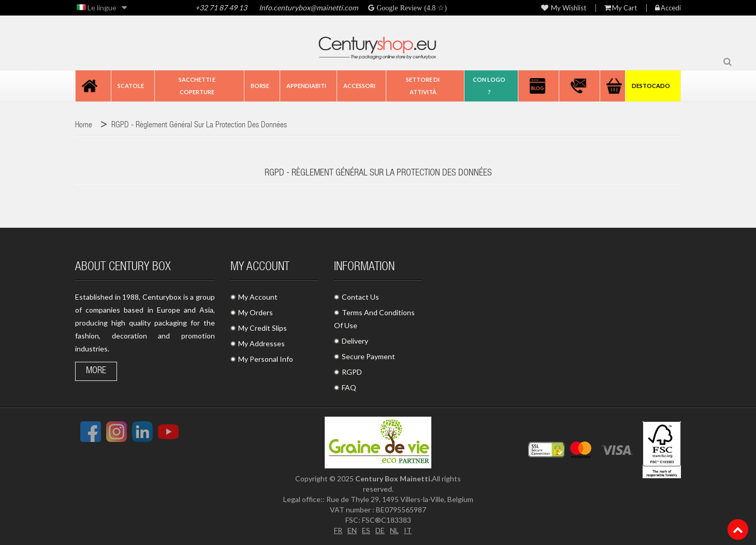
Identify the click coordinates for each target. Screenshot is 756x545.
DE (380, 530)
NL (394, 530)
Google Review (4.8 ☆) (411, 8)
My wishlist (564, 8)
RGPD (352, 372)
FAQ (349, 387)
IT (408, 530)
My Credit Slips (263, 328)
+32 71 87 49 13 (221, 8)
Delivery (355, 341)
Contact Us (360, 297)
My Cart (621, 8)
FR (338, 530)
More (96, 371)
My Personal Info (266, 359)
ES (366, 530)
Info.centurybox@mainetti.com (308, 8)
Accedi (668, 8)
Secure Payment (368, 356)
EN (352, 530)
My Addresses (261, 343)
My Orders (256, 312)
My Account (258, 297)
